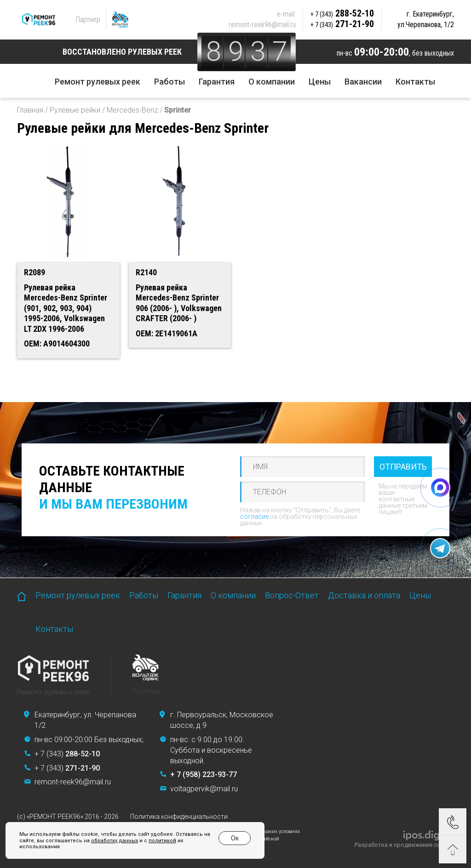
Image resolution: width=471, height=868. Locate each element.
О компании (272, 82)
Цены (320, 82)
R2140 (146, 272)
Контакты (415, 82)
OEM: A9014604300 (57, 343)
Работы (169, 82)
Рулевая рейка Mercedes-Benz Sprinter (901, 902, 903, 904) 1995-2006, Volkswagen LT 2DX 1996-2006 (66, 308)
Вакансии (363, 82)
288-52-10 (342, 13)
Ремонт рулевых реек (98, 82)
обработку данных (115, 841)
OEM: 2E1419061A (167, 333)
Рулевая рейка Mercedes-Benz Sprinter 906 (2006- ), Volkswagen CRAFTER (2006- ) (179, 303)
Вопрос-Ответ (292, 595)
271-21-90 (342, 24)
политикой (162, 841)
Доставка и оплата (364, 595)
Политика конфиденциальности (179, 817)
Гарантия (217, 82)
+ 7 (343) (67, 754)
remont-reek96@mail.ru (262, 25)
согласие (254, 516)
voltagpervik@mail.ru (204, 789)
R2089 (34, 272)
